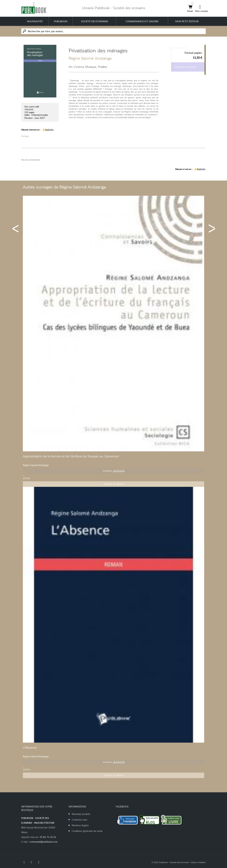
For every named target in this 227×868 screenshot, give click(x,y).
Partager (25, 136)
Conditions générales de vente (87, 831)
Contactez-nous (80, 820)
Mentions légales (80, 825)
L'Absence (30, 748)
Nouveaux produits (81, 814)
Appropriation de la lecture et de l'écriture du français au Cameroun (71, 456)
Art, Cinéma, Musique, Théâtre (88, 67)
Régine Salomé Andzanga (90, 58)
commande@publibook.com (43, 842)
